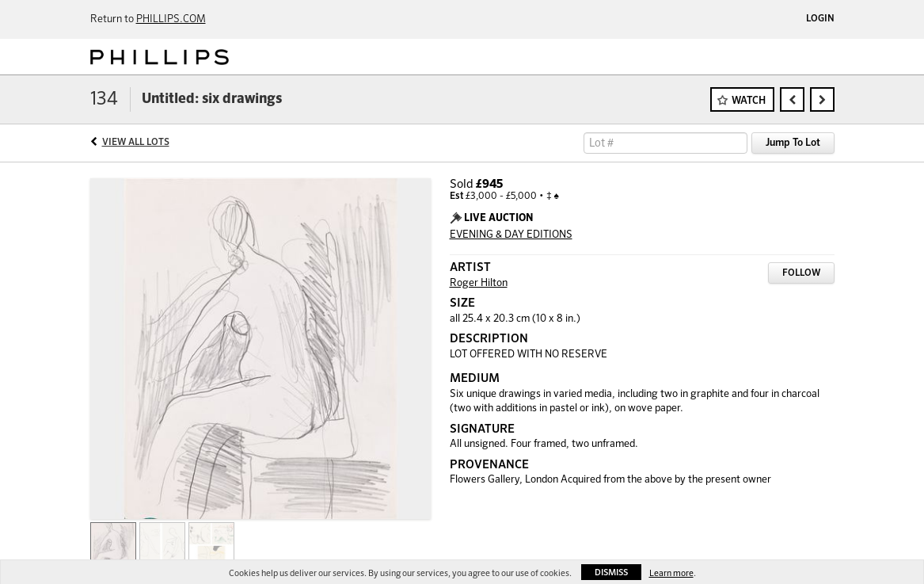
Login (820, 19)
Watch (749, 101)
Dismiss (611, 573)
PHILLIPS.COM (171, 19)
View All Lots (136, 143)
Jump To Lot (793, 143)
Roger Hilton (479, 283)
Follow (801, 273)
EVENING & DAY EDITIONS (511, 235)
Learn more (671, 573)
